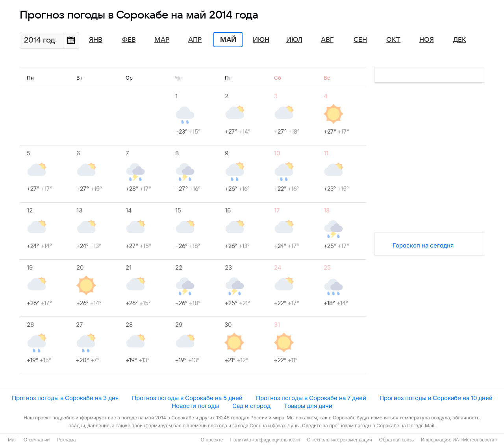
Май (228, 40)
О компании (37, 440)
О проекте (212, 440)
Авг (327, 40)
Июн (261, 40)
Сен (360, 40)
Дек (460, 40)
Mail (12, 440)
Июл (294, 40)
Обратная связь (397, 440)
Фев (129, 40)
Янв (96, 40)
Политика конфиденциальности (265, 440)
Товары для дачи (308, 406)
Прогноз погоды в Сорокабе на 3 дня (65, 398)
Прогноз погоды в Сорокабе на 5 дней (187, 398)
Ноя (427, 40)
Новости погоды (195, 406)
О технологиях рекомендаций (339, 440)
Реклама (66, 440)
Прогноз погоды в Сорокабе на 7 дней (311, 398)
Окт (393, 40)
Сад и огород (251, 406)
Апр (195, 40)
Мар (162, 40)
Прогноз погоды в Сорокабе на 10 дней (436, 398)
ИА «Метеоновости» (475, 440)
